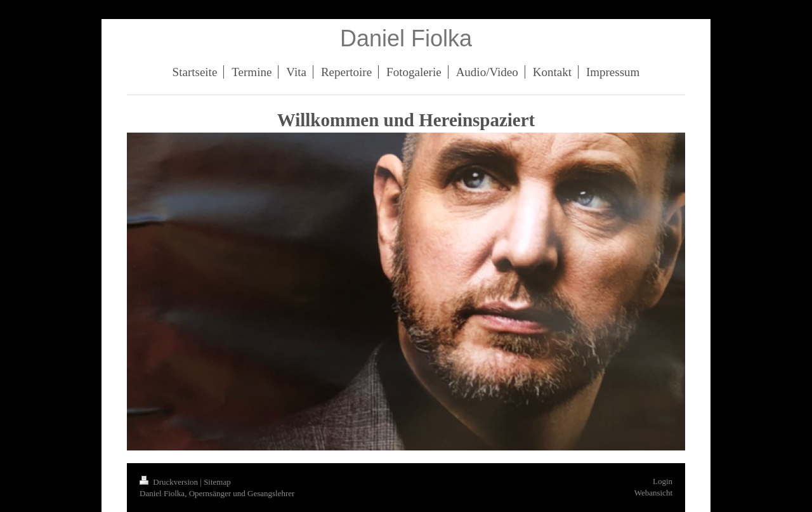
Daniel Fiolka (406, 38)
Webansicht (653, 493)
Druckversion (170, 482)
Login (663, 481)
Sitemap (217, 482)
